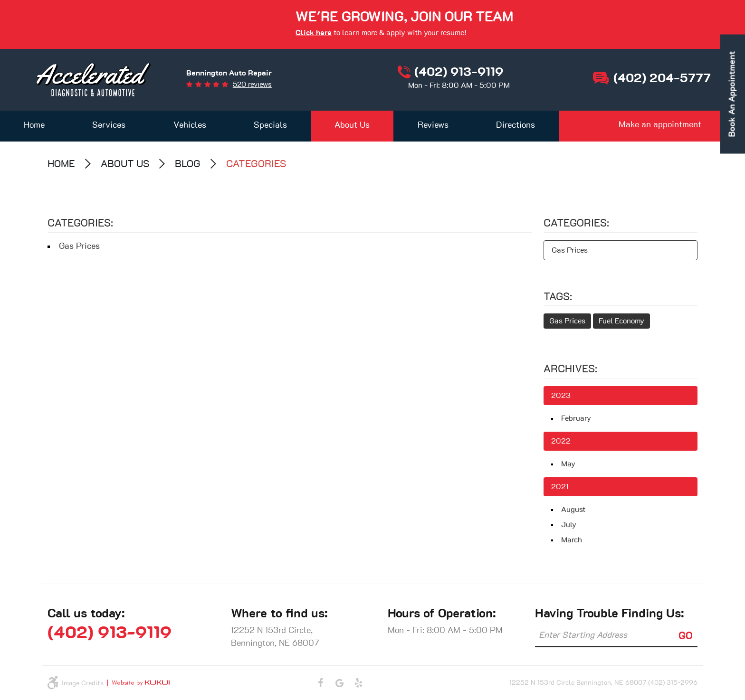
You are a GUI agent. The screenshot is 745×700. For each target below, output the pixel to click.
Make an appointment (660, 125)
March (572, 540)
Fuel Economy (621, 321)
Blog (188, 164)
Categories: (576, 223)
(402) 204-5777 (662, 78)
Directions (516, 125)
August (573, 510)
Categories (256, 164)
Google (340, 683)
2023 (561, 396)
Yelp (359, 683)
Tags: (558, 297)
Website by (138, 683)
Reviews (433, 125)
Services (109, 125)
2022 (561, 441)
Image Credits (83, 683)
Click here (314, 33)
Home (34, 125)
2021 (560, 487)
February (576, 418)
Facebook (321, 683)
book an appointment (733, 94)
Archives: (570, 369)
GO (686, 636)
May (568, 464)
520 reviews (252, 85)
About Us (352, 125)
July (569, 525)
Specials (270, 125)
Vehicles (190, 125)
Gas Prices (79, 246)
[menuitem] (34, 126)
